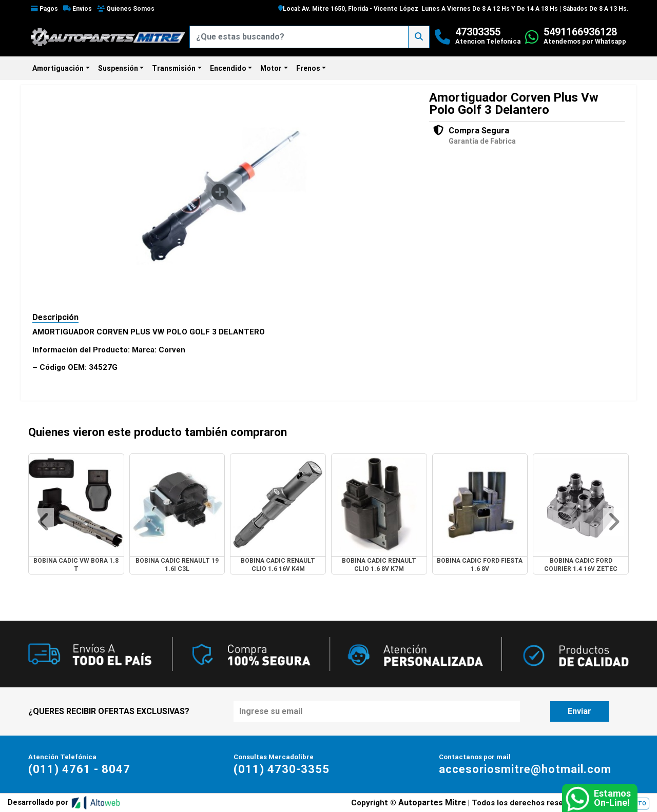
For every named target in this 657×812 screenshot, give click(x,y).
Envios (78, 9)
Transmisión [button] (174, 68)
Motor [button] (271, 68)
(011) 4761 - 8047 (79, 769)
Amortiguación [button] (58, 68)
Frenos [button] (308, 68)
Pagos (44, 9)
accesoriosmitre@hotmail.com (525, 769)
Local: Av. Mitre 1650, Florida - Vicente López (348, 9)
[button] (44, 522)
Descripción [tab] (55, 317)
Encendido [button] (228, 68)
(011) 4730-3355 (282, 769)
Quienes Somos (126, 9)
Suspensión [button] (118, 68)
